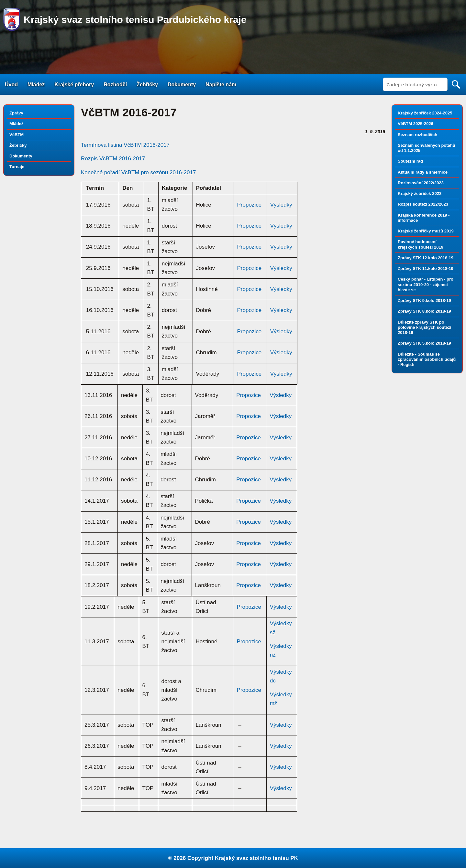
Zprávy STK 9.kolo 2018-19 (424, 300)
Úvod (11, 85)
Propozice (250, 205)
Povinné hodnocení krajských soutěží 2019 (421, 244)
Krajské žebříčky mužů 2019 (426, 231)
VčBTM (17, 135)
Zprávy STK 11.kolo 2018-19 (426, 268)
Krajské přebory (74, 85)
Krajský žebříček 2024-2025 (425, 113)
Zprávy (16, 113)
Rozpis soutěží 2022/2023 (423, 204)
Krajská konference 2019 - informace (424, 218)
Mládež (36, 85)
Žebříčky (147, 85)
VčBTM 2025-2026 (416, 124)
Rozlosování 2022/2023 (421, 183)
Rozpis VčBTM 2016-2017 (113, 159)
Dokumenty (182, 85)
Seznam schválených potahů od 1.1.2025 (427, 148)
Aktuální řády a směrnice (423, 172)
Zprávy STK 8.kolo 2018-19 (424, 311)
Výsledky (281, 205)
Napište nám (221, 85)
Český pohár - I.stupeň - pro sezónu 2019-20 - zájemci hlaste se (426, 284)
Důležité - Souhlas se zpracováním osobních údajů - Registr (427, 359)
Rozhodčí (115, 85)
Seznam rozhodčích (417, 135)
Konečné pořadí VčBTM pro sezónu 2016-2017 (138, 172)
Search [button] (456, 84)
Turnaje (17, 167)
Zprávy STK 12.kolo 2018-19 (426, 258)
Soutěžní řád (410, 161)
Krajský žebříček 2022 (420, 193)
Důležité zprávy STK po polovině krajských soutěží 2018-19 (424, 327)
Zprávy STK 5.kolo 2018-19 (424, 343)
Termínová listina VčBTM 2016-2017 (125, 145)
